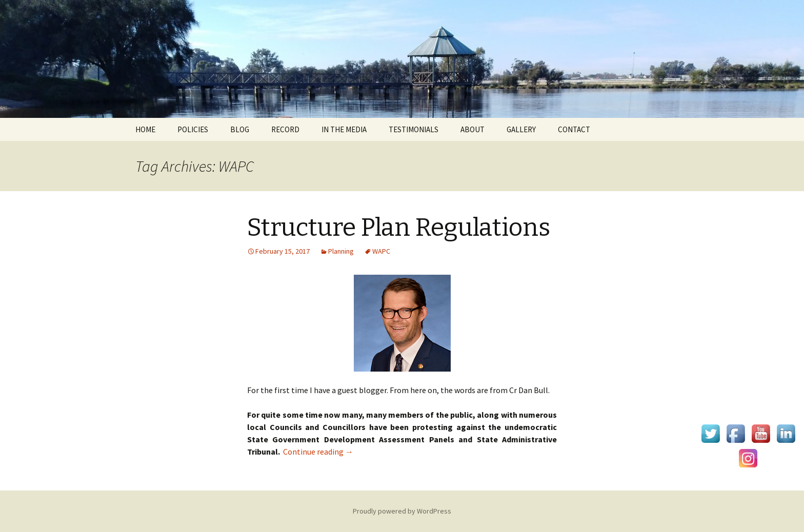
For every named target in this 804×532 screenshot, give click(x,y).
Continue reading (318, 452)
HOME (145, 129)
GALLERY (521, 129)
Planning (341, 251)
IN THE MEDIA (344, 129)
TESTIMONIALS (414, 129)
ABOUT (473, 129)
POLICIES (193, 129)
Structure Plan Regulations (399, 228)
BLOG (240, 129)
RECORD (285, 129)
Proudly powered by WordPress (402, 511)
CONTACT (574, 129)
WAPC (381, 251)
